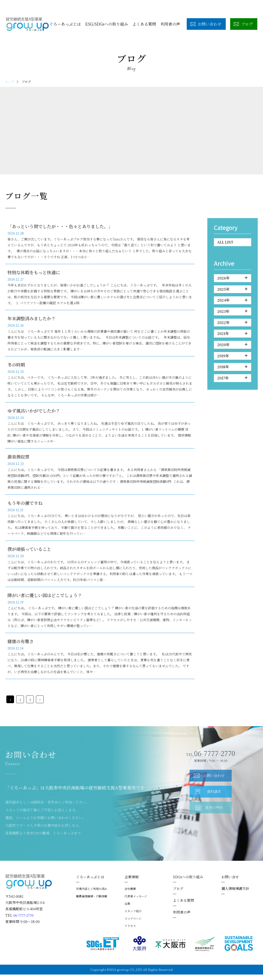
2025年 (232, 291)
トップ (10, 82)
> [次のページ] (40, 705)
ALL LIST (227, 242)
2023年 (232, 314)
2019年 (232, 361)
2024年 (232, 302)
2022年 (232, 326)
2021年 (232, 338)
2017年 (232, 384)
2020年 (232, 349)
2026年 (232, 279)
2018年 (232, 373)
